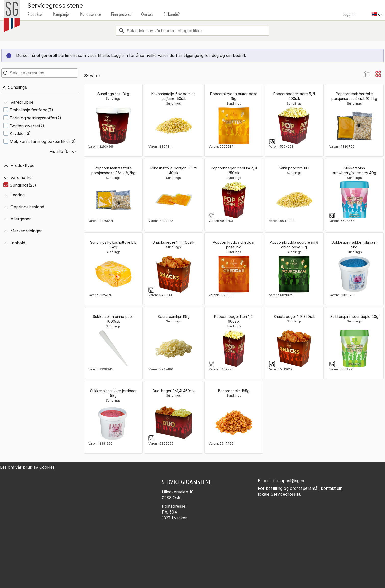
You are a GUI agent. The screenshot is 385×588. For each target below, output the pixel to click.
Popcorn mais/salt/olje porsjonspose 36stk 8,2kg (113, 170)
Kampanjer (61, 14)
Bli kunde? (172, 14)
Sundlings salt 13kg (113, 94)
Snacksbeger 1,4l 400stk (173, 242)
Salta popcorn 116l (294, 168)
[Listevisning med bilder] (367, 74)
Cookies (47, 467)
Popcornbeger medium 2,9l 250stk (234, 170)
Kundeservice (90, 14)
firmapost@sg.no (289, 481)
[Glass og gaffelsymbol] (272, 141)
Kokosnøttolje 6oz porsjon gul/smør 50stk (173, 96)
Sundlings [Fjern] (14, 87)
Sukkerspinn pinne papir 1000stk (113, 319)
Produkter (35, 14)
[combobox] (193, 31)
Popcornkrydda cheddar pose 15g (234, 245)
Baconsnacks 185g (234, 391)
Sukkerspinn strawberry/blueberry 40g (354, 170)
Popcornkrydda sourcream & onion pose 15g (294, 245)
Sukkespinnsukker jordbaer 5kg (113, 393)
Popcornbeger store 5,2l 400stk (294, 96)
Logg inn (350, 14)
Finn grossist (121, 14)
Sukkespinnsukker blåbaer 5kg (354, 245)
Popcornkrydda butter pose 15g (234, 96)
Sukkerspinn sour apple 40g (354, 316)
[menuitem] (378, 10)
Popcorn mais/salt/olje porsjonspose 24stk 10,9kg (354, 96)
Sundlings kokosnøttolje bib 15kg (113, 245)
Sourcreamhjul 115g (174, 316)
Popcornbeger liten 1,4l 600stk (234, 319)
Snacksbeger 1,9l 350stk (294, 316)
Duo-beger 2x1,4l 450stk (174, 391)
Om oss (147, 14)
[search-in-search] (40, 73)
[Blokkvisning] (378, 74)
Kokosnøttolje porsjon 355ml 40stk (173, 170)
